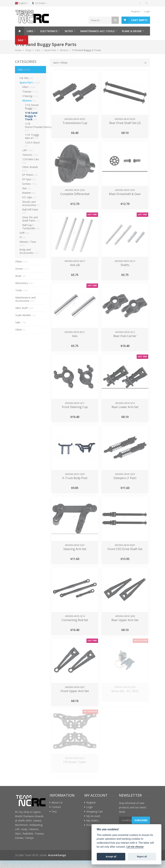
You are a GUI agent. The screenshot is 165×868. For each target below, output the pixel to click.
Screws (29, 184)
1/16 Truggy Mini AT (32, 136)
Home (19, 31)
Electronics (25, 283)
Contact (56, 807)
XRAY (29, 87)
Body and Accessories (29, 251)
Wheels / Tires (28, 243)
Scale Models (25, 315)
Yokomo (30, 155)
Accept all (111, 857)
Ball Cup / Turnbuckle (31, 227)
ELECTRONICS (49, 31)
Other (20, 330)
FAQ (54, 812)
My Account (93, 816)
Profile (90, 825)
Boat (20, 276)
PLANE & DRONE (132, 31)
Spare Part (30, 82)
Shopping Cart (95, 812)
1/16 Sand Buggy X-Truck (31, 116)
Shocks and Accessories (31, 203)
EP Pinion (30, 175)
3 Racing (30, 96)
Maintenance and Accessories (25, 299)
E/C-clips (29, 197)
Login (147, 11)
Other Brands (30, 169)
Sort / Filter (60, 63)
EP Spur (29, 179)
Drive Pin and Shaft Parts (31, 219)
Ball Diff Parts (30, 211)
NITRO (69, 31)
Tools (22, 290)
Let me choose (135, 847)
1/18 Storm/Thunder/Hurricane (35, 127)
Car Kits (26, 78)
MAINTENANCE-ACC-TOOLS (97, 31)
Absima (29, 100)
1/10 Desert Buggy (32, 107)
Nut (27, 188)
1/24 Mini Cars (31, 161)
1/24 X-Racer (32, 144)
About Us (57, 803)
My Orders (92, 821)
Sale (21, 322)
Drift (24, 233)
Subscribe (141, 820)
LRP (27, 150)
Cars (24, 69)
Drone (22, 269)
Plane (21, 261)
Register (136, 11)
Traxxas (30, 91)
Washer (29, 193)
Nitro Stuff (24, 308)
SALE (21, 40)
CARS (30, 31)
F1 (23, 237)
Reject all (142, 857)
